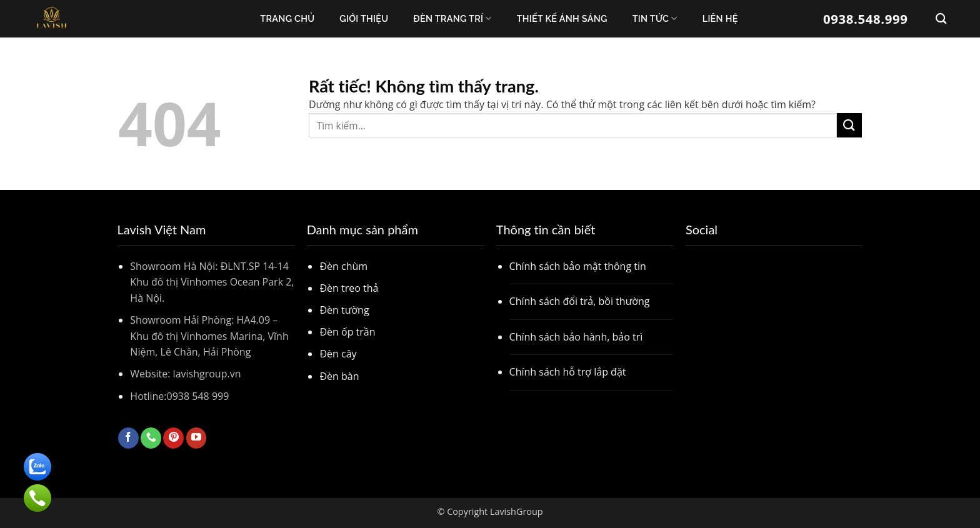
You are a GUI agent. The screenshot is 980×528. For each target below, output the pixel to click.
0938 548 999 (198, 396)
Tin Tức (655, 18)
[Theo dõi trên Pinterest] (173, 438)
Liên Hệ (720, 18)
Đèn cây (338, 354)
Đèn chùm (343, 266)
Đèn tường (344, 310)
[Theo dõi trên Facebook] (128, 438)
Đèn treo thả (349, 288)
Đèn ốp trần (347, 332)
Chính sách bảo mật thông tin (578, 266)
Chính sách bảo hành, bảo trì (576, 337)
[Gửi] (849, 125)
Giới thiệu (364, 18)
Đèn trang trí (452, 18)
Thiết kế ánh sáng (562, 18)
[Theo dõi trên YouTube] (197, 438)
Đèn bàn (339, 376)
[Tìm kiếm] (941, 19)
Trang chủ (287, 18)
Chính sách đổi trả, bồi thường (580, 301)
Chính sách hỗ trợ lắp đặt (568, 372)
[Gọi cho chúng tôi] (151, 438)
